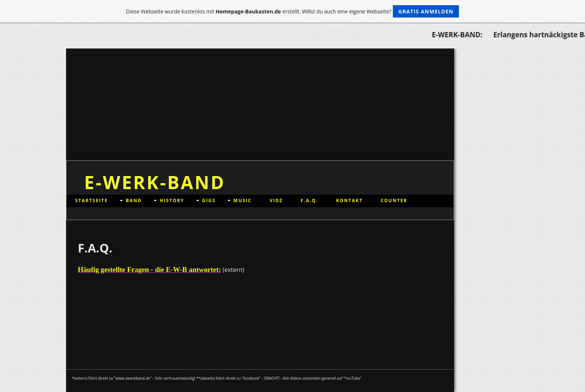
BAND (134, 200)
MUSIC (243, 200)
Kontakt (349, 200)
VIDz (276, 200)
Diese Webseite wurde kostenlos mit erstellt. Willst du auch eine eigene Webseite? (293, 11)
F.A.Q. (309, 200)
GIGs (209, 200)
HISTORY (172, 200)
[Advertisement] (260, 104)
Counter (394, 200)
